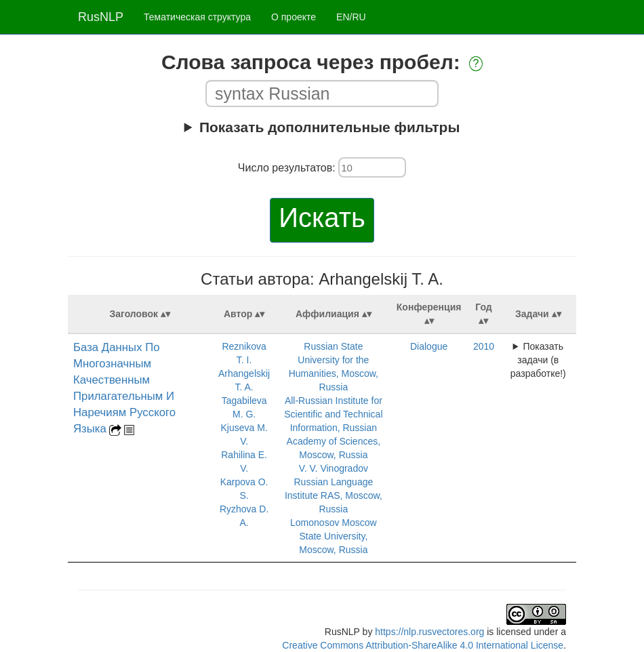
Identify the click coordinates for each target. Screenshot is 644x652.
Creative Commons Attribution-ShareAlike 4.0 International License (423, 645)
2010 (484, 346)
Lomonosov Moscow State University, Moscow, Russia (334, 536)
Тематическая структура (197, 17)
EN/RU (351, 17)
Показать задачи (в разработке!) (538, 360)
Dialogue (429, 346)
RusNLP (101, 17)
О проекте (294, 17)
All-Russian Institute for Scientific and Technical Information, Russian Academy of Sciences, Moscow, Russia (333, 428)
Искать (322, 218)
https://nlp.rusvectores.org (429, 632)
